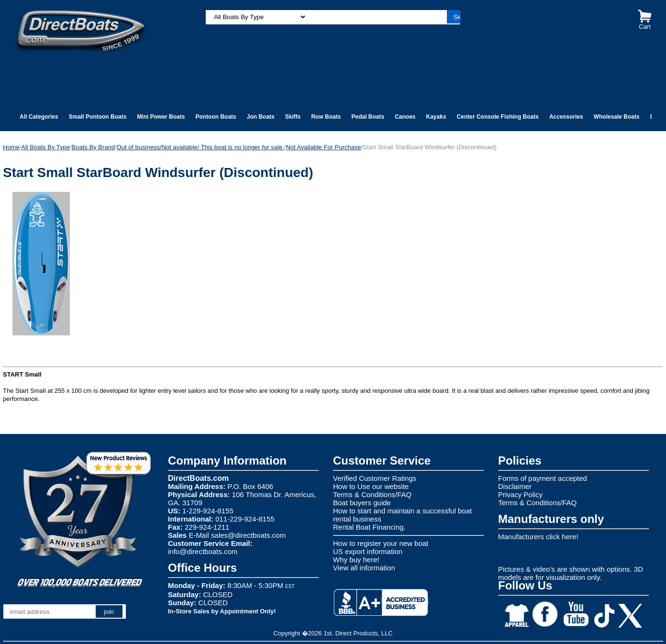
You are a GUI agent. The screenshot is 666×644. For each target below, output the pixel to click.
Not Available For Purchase (323, 147)
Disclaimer (515, 486)
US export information (368, 551)
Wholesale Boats (617, 117)
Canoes (405, 117)
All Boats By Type (45, 147)
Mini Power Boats (161, 117)
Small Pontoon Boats (98, 117)
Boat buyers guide (362, 503)
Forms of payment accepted (543, 478)
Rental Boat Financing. (369, 527)
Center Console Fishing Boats (498, 117)
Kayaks (436, 117)
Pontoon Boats (216, 117)
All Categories (39, 117)
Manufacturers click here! (538, 537)
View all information (364, 568)
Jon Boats (261, 117)
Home (11, 147)
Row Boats (326, 117)
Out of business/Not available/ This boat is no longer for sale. (200, 147)
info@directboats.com (203, 551)
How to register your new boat (381, 543)
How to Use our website (371, 486)
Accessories (566, 117)
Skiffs (293, 117)
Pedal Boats (368, 117)
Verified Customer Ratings (375, 478)
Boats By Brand (93, 147)
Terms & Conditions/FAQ (372, 494)
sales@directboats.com (248, 535)
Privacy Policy (520, 494)
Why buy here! (356, 560)
